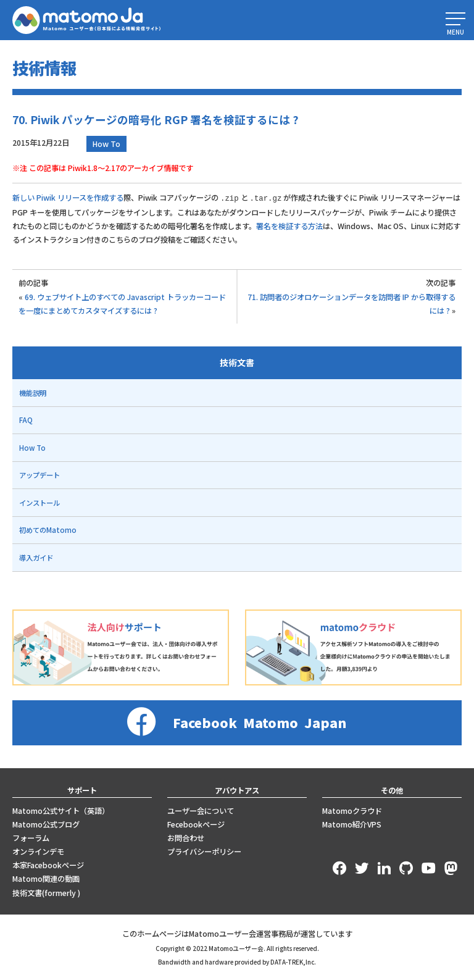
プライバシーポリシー (204, 851)
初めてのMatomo (48, 529)
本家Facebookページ (48, 865)
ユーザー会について (201, 810)
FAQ (26, 419)
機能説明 (33, 392)
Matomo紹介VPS (352, 824)
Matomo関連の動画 (46, 878)
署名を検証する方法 (289, 225)
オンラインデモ (38, 851)
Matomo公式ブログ (46, 824)
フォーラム (31, 837)
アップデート (39, 474)
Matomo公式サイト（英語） (61, 810)
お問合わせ (186, 837)
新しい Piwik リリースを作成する (68, 198)
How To (106, 144)
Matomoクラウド (352, 810)
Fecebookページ (196, 824)
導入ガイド (36, 557)
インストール (39, 502)
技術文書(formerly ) (46, 892)
